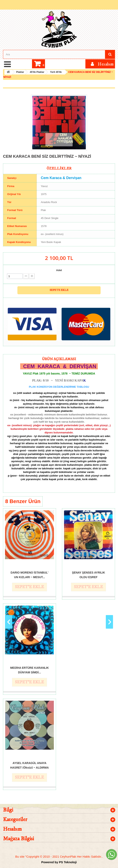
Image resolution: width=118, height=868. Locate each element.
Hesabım (12, 829)
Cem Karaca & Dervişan (61, 178)
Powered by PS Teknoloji (59, 862)
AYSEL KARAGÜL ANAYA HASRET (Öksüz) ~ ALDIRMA (29, 765)
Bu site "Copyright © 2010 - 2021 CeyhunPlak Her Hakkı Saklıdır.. (59, 857)
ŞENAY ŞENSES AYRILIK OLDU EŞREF (88, 575)
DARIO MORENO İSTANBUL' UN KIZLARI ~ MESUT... (29, 575)
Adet (59, 270)
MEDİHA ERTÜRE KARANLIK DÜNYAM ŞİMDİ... (29, 670)
